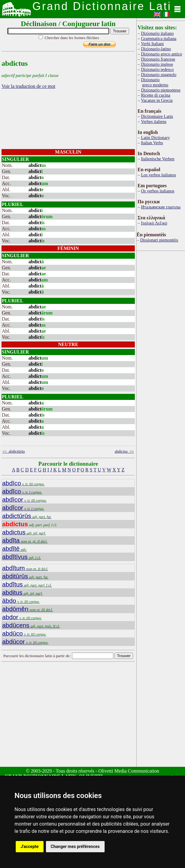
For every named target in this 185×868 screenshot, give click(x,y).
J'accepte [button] (30, 846)
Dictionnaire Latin (157, 116)
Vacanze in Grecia (157, 100)
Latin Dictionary (155, 138)
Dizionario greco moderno (154, 82)
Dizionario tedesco (157, 69)
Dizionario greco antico (161, 54)
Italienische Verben (157, 159)
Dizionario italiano (157, 33)
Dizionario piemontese (161, 90)
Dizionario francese (158, 59)
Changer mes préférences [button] (75, 846)
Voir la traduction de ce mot (28, 86)
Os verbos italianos (157, 191)
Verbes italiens (154, 121)
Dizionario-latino (156, 49)
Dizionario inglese (157, 64)
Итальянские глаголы (161, 207)
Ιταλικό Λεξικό (154, 223)
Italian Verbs (152, 143)
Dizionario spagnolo (159, 75)
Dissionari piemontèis (159, 240)
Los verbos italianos (158, 175)
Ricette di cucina (156, 95)
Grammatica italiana (159, 38)
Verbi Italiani (152, 44)
